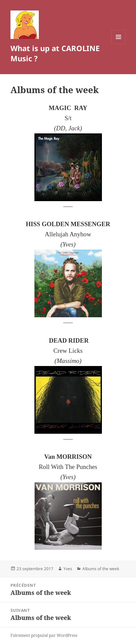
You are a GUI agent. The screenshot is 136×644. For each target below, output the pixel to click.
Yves (68, 569)
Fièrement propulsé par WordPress (44, 635)
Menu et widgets (119, 44)
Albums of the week (101, 569)
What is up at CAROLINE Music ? (55, 53)
